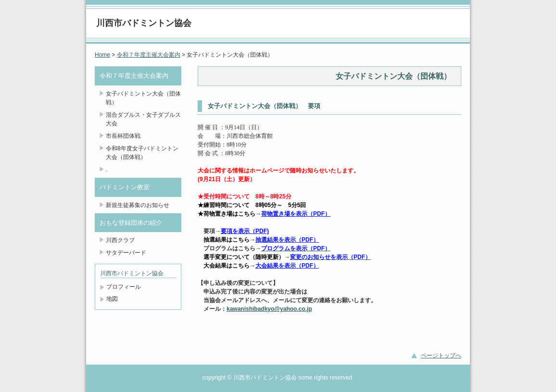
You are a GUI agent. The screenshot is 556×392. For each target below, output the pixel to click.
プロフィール (124, 287)
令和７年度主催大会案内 (149, 55)
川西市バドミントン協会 (144, 23)
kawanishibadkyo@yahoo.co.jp (269, 309)
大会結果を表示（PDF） (287, 266)
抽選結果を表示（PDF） (287, 240)
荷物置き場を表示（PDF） (296, 214)
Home (102, 55)
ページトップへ (441, 355)
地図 (112, 299)
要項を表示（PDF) (245, 231)
